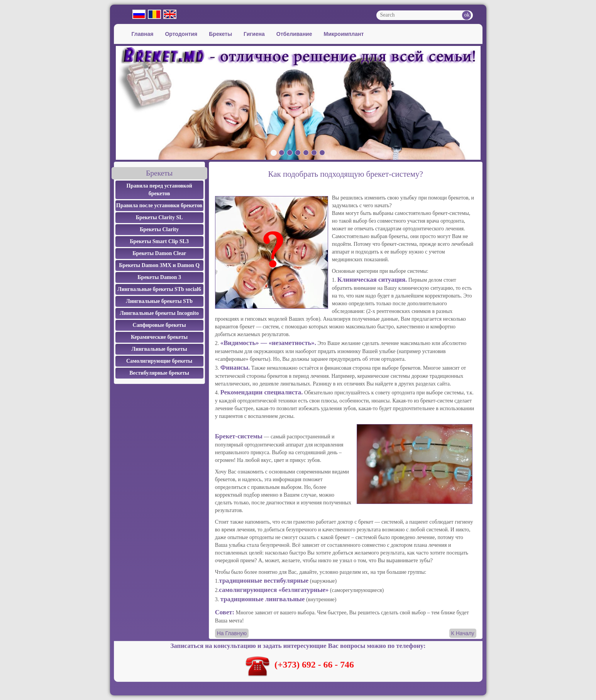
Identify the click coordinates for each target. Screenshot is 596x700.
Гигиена (254, 34)
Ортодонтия (181, 34)
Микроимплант (344, 34)
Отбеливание (294, 34)
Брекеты (220, 34)
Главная (143, 34)
